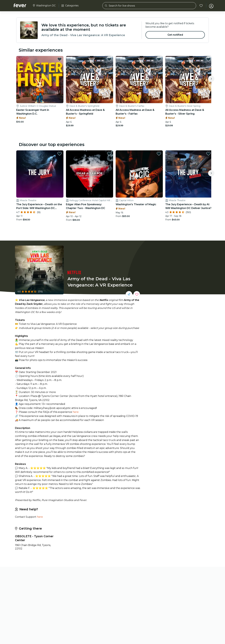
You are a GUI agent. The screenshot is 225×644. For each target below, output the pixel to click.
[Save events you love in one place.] (137, 294)
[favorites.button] (59, 59)
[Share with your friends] (129, 294)
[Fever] (20, 5)
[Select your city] (44, 6)
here (76, 411)
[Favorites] (200, 6)
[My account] (210, 6)
